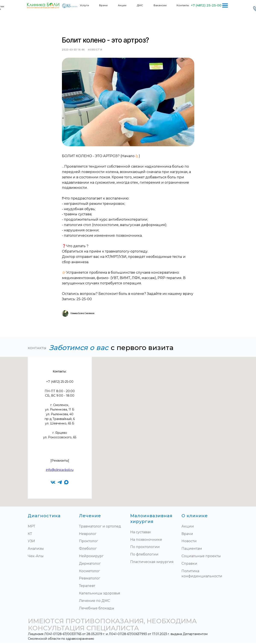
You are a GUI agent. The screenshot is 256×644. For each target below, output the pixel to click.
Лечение (90, 517)
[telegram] (60, 483)
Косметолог (89, 572)
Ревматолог (90, 579)
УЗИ (31, 542)
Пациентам (192, 549)
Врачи (103, 5)
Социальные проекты (201, 557)
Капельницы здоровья (100, 594)
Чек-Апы (36, 557)
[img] (225, 5)
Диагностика (44, 517)
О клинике (195, 517)
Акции (122, 5)
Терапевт (87, 587)
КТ (30, 535)
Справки (189, 564)
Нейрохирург (91, 557)
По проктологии (145, 548)
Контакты (183, 5)
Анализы (36, 549)
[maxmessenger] (66, 483)
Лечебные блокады (97, 609)
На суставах (140, 533)
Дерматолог (90, 564)
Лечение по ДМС (94, 602)
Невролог (88, 535)
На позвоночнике (146, 540)
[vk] (53, 483)
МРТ (31, 527)
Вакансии (160, 5)
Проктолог (89, 542)
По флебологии (144, 555)
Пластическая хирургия (152, 563)
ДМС (140, 5)
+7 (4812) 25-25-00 (206, 5)
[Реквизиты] (60, 461)
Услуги (84, 5)
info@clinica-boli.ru (60, 471)
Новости (189, 542)
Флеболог (88, 549)
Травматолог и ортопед (100, 527)
